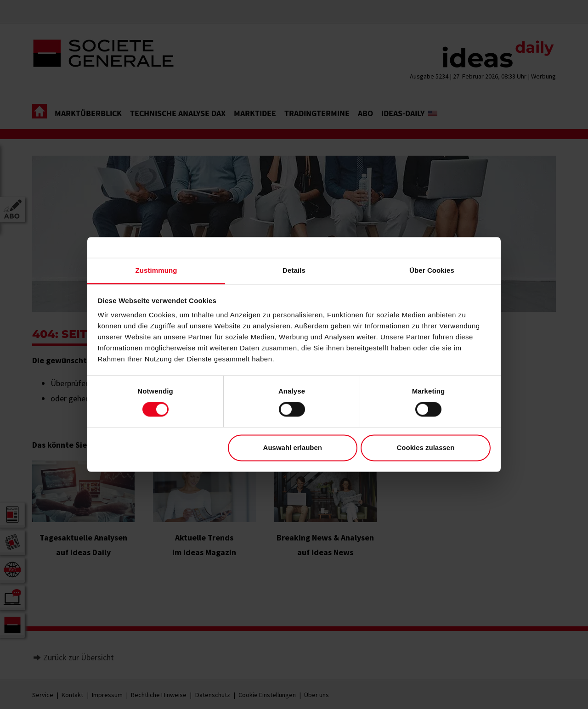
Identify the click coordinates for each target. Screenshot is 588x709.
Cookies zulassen (425, 447)
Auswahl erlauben (293, 447)
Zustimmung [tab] (156, 270)
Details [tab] (294, 270)
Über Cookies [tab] (432, 270)
